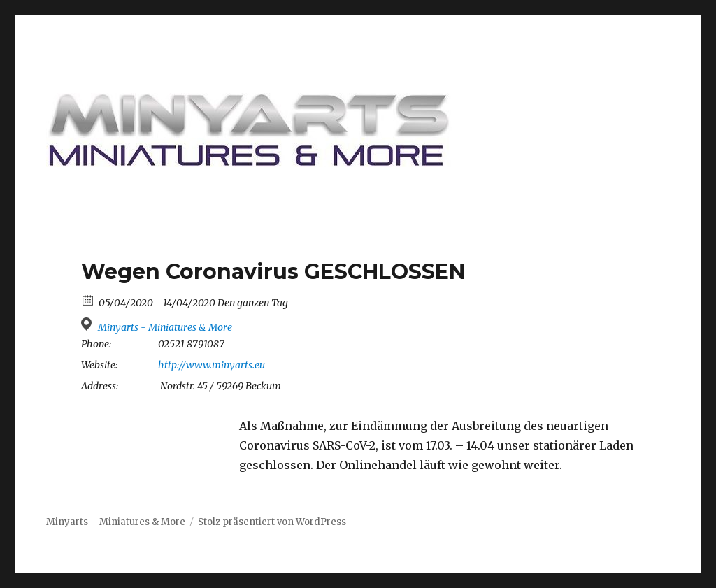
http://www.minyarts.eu (212, 365)
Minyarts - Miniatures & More (165, 327)
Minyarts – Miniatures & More (116, 522)
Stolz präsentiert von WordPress (272, 522)
